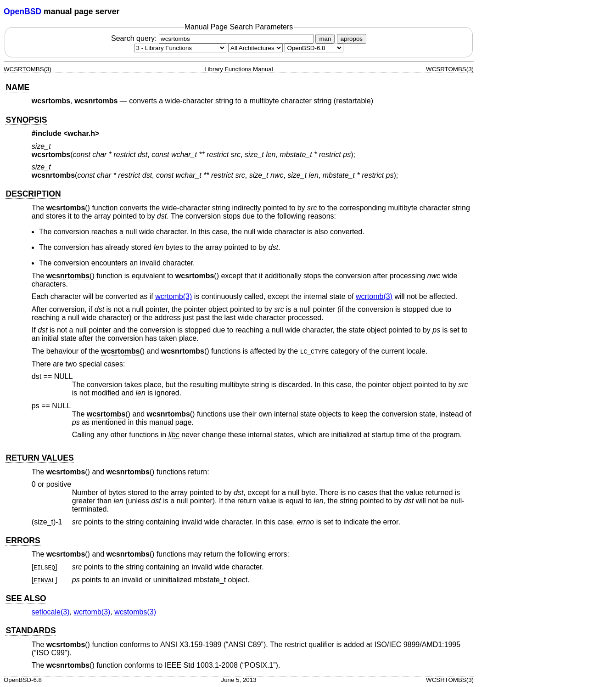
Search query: (213, 38)
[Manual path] (314, 48)
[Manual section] (180, 48)
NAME (17, 87)
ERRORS (23, 541)
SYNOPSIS (26, 120)
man (325, 39)
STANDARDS (31, 631)
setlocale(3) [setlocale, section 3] (51, 612)
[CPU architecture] (255, 48)
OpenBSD (22, 11)
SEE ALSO (26, 598)
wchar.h (82, 133)
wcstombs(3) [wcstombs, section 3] (135, 612)
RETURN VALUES (39, 458)
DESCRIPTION (33, 194)
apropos (352, 39)
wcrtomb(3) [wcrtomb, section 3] (174, 296)
